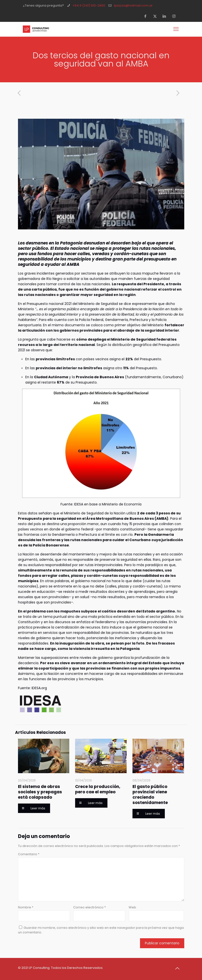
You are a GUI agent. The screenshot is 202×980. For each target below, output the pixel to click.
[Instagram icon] (175, 16)
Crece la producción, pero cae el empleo (98, 789)
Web (132, 907)
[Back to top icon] (179, 968)
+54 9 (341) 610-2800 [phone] (89, 5)
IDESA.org (39, 688)
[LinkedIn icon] (166, 16)
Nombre (26, 907)
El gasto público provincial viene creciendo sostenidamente (150, 795)
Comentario (29, 854)
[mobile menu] (176, 29)
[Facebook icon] (147, 16)
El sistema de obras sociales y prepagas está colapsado (40, 792)
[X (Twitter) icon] (156, 16)
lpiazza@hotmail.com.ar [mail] (133, 5)
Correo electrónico (89, 907)
